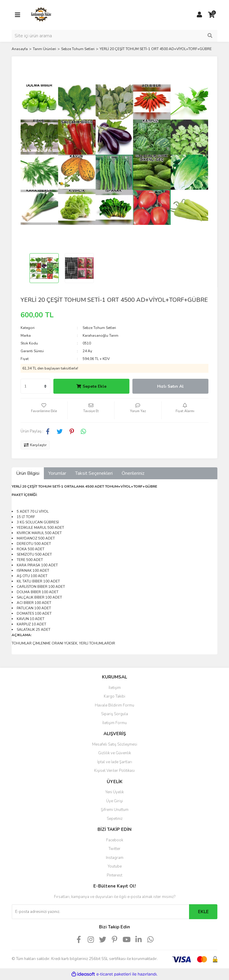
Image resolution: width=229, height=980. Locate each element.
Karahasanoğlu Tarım (100, 336)
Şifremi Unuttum (115, 810)
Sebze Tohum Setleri (99, 328)
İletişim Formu (114, 723)
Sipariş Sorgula (114, 714)
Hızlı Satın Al (170, 386)
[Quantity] (35, 386)
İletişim (115, 688)
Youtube (115, 866)
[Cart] (211, 15)
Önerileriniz (133, 473)
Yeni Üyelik (114, 792)
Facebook (115, 840)
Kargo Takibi (114, 696)
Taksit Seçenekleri (94, 473)
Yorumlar (57, 473)
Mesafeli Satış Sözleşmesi (115, 744)
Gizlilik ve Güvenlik (114, 753)
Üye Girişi (114, 801)
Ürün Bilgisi (28, 473)
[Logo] (41, 15)
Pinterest (114, 875)
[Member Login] (199, 15)
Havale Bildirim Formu (114, 705)
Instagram (115, 858)
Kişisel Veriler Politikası (114, 771)
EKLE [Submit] (203, 912)
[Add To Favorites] (44, 410)
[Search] (114, 36)
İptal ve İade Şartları (115, 762)
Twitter (114, 849)
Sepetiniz (115, 819)
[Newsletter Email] (100, 912)
